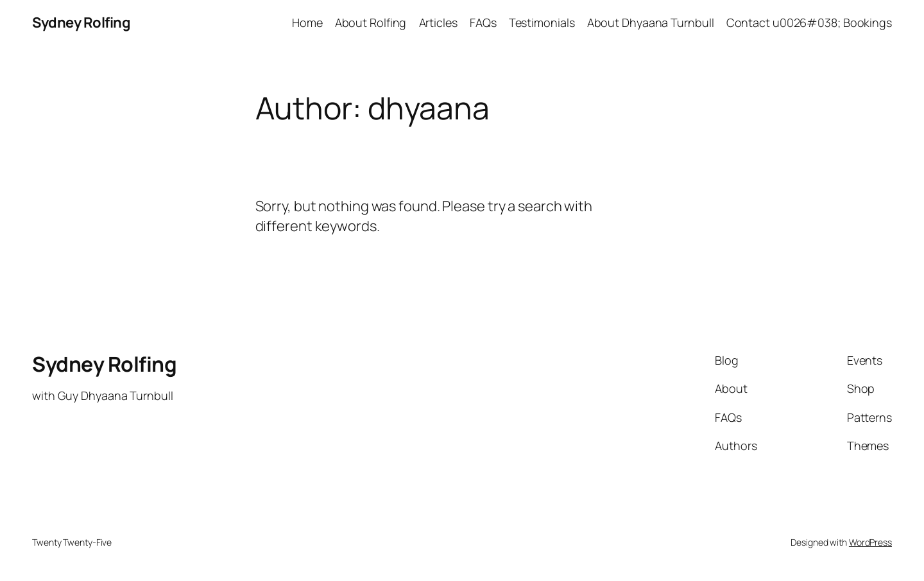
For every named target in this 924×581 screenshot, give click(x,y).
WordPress (870, 542)
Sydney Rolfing (81, 22)
